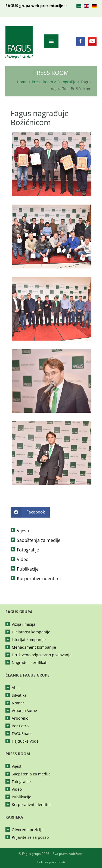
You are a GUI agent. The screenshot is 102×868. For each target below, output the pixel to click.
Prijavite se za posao (30, 837)
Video (23, 559)
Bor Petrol (21, 726)
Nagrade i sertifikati (30, 663)
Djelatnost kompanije (31, 632)
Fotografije (67, 82)
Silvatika (19, 695)
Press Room (42, 82)
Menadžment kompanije (34, 647)
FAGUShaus (22, 734)
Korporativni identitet (39, 578)
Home (22, 82)
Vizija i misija (24, 624)
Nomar (18, 703)
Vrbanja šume (24, 711)
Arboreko (20, 718)
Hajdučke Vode (25, 741)
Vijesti (23, 531)
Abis (16, 688)
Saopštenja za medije (39, 540)
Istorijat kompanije (29, 640)
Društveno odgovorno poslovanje (42, 655)
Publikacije (28, 569)
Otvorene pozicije (28, 830)
